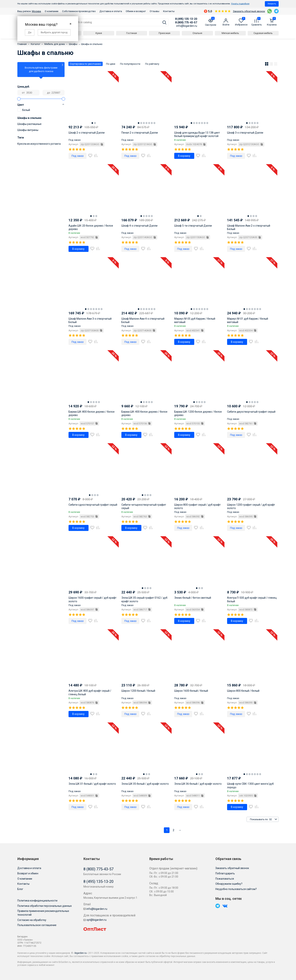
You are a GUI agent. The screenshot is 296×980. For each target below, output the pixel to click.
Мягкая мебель (230, 33)
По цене (111, 64)
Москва (36, 11)
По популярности (130, 64)
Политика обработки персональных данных (45, 906)
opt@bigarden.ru (95, 920)
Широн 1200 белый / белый (138, 691)
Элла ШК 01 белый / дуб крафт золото (92, 784)
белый (24, 110)
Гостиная (132, 33)
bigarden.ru (81, 953)
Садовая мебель (263, 33)
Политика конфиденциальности (37, 901)
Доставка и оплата (111, 11)
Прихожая (164, 33)
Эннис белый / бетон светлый (193, 598)
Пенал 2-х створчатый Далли (140, 133)
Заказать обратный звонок (249, 11)
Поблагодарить (225, 873)
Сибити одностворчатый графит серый (93, 505)
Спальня (197, 33)
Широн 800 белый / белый (243, 691)
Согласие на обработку (32, 920)
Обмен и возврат (136, 11)
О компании (52, 11)
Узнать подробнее (240, 4)
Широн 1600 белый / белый (191, 691)
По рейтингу (152, 64)
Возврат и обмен (28, 873)
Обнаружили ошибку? (229, 884)
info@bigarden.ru (187, 26)
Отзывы (155, 11)
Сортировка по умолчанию (86, 64)
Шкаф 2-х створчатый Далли (87, 133)
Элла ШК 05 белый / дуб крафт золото (145, 784)
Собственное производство (79, 11)
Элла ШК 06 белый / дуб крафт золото (198, 784)
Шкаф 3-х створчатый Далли (245, 133)
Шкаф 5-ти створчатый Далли (193, 226)
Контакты (169, 11)
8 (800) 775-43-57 (186, 22)
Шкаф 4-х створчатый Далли (139, 226)
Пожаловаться (225, 879)
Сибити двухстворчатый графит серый (251, 412)
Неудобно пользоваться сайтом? (236, 889)
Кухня (99, 33)
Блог (20, 889)
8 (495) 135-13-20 (186, 19)
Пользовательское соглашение (37, 925)
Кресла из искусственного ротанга (39, 144)
